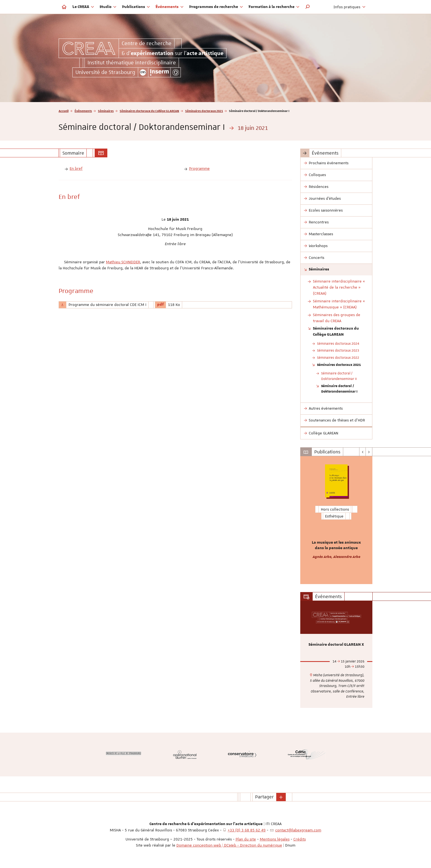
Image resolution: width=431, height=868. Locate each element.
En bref (76, 168)
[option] (336, 520)
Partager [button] (264, 797)
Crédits (300, 839)
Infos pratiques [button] (350, 7)
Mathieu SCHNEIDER (123, 262)
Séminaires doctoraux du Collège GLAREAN (149, 111)
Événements (83, 111)
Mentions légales (275, 839)
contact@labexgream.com (298, 830)
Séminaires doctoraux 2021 (204, 111)
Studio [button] (108, 7)
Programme (199, 168)
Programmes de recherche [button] (216, 7)
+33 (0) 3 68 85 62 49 (247, 830)
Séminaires (106, 111)
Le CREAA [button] (83, 7)
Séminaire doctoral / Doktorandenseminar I (339, 388)
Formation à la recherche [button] (274, 7)
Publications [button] (136, 7)
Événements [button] (170, 7)
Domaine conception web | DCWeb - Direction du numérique (229, 845)
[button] (308, 7)
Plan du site (246, 839)
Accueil (64, 111)
